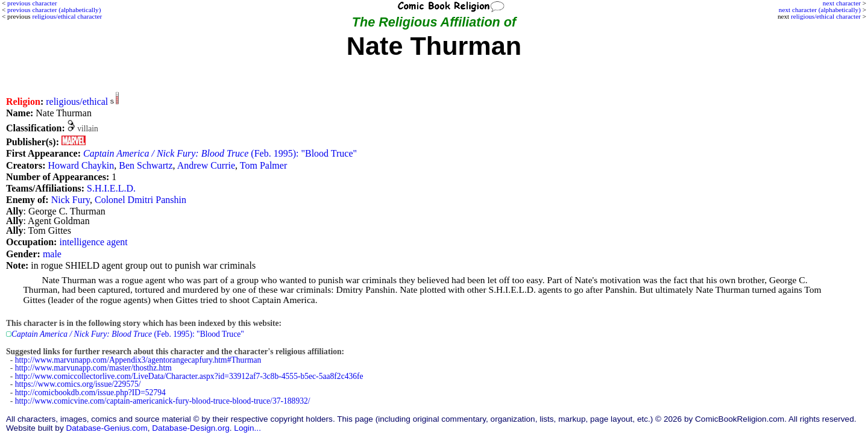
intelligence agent (93, 242)
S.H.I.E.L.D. (111, 188)
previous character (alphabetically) (54, 10)
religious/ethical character (826, 16)
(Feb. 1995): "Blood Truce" (220, 153)
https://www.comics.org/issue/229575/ (78, 384)
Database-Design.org (190, 428)
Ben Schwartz (146, 165)
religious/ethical (77, 102)
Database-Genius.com (106, 428)
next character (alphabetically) (820, 10)
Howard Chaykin (81, 165)
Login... (247, 428)
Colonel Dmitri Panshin (140, 200)
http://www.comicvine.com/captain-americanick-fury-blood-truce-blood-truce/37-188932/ (163, 401)
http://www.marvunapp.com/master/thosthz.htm (93, 368)
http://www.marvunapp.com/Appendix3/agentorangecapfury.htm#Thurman (138, 360)
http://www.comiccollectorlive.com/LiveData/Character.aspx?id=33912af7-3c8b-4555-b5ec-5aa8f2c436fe (189, 376)
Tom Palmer (263, 165)
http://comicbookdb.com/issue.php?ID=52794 (90, 393)
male (52, 254)
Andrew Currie (206, 165)
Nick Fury (71, 200)
